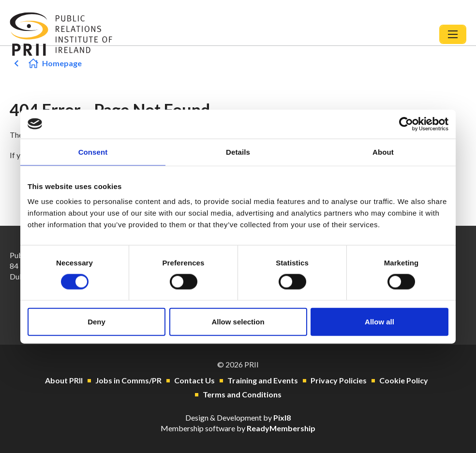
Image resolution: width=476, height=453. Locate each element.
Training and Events (263, 380)
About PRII (64, 380)
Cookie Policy (404, 380)
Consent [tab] (93, 152)
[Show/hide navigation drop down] (453, 34)
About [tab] (383, 152)
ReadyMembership (281, 428)
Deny (97, 322)
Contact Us (194, 380)
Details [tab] (238, 152)
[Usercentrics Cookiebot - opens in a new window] (406, 124)
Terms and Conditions (242, 394)
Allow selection (238, 322)
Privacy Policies (339, 380)
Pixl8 (282, 417)
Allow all (379, 322)
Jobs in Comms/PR (128, 380)
